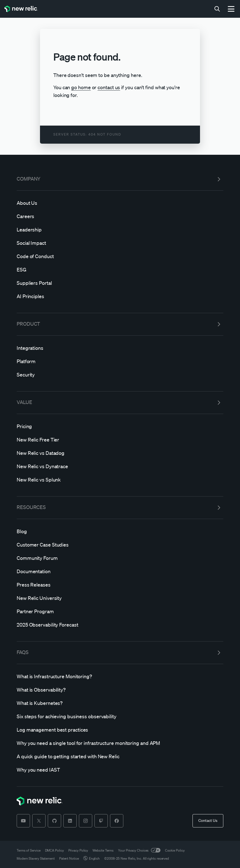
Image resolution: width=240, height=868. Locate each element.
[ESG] (120, 270)
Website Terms (103, 850)
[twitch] (101, 821)
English (92, 858)
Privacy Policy (78, 850)
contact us (109, 87)
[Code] (120, 256)
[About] (120, 203)
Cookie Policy (175, 850)
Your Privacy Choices (139, 850)
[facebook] (117, 821)
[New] (120, 440)
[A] (120, 756)
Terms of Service (29, 850)
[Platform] (120, 361)
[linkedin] (70, 821)
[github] (54, 821)
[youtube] (23, 821)
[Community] (120, 558)
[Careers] (120, 216)
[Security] (120, 375)
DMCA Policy (54, 850)
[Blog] (120, 531)
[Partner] (120, 611)
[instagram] (86, 821)
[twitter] (39, 821)
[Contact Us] (208, 821)
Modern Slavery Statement (36, 858)
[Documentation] (120, 571)
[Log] (120, 730)
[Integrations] (120, 348)
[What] (120, 676)
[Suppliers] (120, 283)
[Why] (120, 743)
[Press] (120, 585)
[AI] (120, 296)
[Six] (120, 716)
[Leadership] (120, 230)
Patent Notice (69, 858)
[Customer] (120, 545)
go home (81, 87)
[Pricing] (120, 426)
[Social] (120, 243)
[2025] (120, 625)
